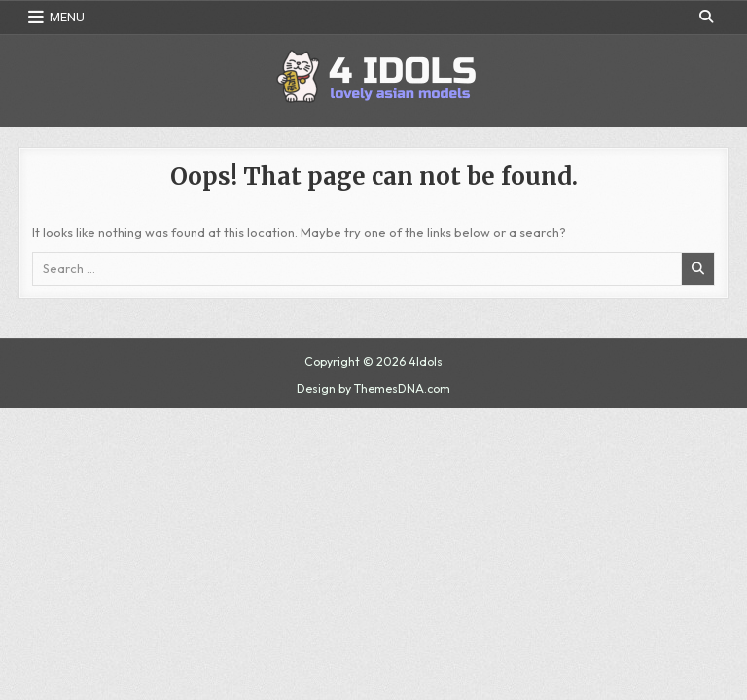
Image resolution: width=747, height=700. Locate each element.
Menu (67, 17)
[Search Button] (706, 17)
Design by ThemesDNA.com (373, 388)
